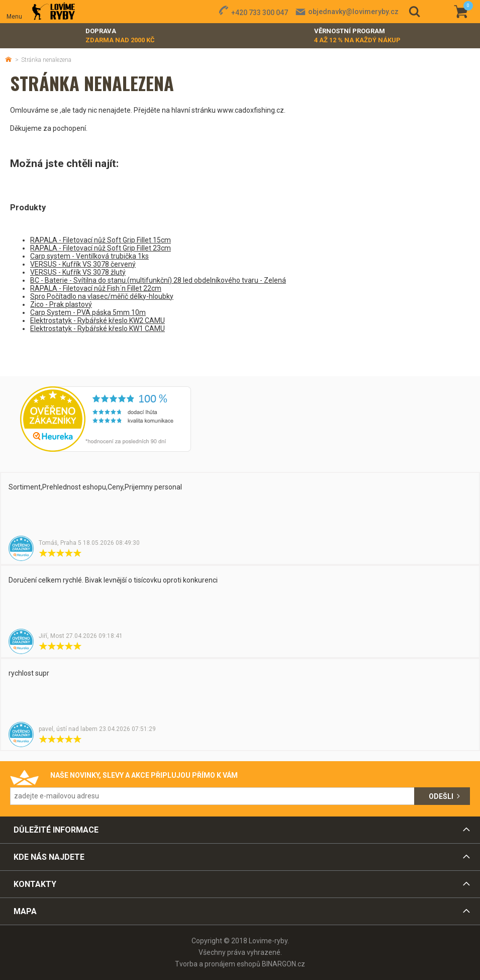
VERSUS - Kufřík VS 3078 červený (83, 264)
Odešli (441, 796)
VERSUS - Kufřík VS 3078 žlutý (78, 272)
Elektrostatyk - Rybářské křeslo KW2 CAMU (98, 320)
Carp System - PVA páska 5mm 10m (88, 312)
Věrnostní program (357, 36)
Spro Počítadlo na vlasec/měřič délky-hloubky (102, 296)
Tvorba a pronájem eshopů (218, 964)
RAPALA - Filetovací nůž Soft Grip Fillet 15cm (101, 240)
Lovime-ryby (54, 12)
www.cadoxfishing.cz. (251, 110)
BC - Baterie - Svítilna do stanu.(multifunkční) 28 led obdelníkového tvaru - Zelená (158, 280)
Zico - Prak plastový (61, 304)
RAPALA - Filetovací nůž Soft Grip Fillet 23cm (101, 248)
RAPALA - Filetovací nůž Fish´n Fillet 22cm (96, 288)
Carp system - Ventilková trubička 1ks (89, 256)
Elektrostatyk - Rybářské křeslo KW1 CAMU (98, 329)
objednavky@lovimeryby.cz (353, 12)
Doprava (120, 36)
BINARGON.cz (283, 964)
